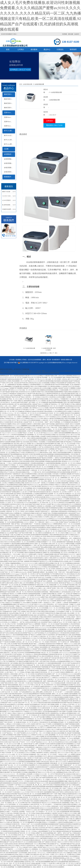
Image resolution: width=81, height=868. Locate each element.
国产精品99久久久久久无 (32, 381)
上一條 (49, 353)
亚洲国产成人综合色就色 (58, 435)
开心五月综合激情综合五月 (42, 413)
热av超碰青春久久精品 (27, 804)
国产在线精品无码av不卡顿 (72, 383)
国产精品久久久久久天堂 (19, 581)
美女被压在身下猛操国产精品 (43, 513)
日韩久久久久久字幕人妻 (30, 626)
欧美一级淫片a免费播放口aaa (64, 808)
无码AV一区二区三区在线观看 (72, 524)
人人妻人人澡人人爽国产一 (11, 406)
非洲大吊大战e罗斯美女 (49, 635)
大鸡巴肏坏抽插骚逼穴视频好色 (21, 538)
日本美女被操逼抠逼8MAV (7, 526)
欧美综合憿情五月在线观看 (26, 783)
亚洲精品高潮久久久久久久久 (48, 801)
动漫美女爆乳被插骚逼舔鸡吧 (21, 463)
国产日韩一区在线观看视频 (26, 658)
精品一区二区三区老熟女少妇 (31, 390)
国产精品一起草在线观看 (22, 524)
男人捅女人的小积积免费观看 (26, 583)
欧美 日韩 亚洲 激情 (37, 826)
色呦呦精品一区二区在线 (39, 849)
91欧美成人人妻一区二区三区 (24, 642)
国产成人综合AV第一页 (69, 415)
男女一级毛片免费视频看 (63, 801)
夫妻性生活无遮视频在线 (44, 533)
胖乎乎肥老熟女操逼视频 (58, 426)
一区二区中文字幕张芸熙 (37, 703)
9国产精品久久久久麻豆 (46, 856)
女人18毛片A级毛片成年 (11, 751)
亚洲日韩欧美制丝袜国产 (15, 694)
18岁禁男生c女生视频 (8, 771)
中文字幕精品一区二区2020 (16, 465)
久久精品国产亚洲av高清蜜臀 (45, 456)
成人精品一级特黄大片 (28, 758)
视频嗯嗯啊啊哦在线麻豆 (49, 565)
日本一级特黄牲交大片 (41, 663)
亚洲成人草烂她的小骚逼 (27, 672)
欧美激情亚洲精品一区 (9, 470)
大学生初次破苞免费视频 (30, 694)
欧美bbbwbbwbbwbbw (31, 483)
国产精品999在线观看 (67, 579)
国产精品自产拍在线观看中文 (26, 697)
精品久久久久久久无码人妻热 (39, 419)
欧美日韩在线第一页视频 (66, 604)
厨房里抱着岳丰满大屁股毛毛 (31, 451)
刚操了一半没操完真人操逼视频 (38, 524)
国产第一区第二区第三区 (68, 681)
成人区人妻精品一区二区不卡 (55, 540)
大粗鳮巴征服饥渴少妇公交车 (55, 853)
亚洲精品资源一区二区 (62, 715)
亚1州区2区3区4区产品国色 (46, 556)
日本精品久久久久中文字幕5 (34, 790)
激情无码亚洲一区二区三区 (43, 426)
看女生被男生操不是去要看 (14, 578)
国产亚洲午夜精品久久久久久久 (66, 554)
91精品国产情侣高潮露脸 (31, 704)
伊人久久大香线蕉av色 (42, 401)
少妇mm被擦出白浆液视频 (30, 603)
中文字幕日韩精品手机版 (44, 638)
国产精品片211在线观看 (23, 460)
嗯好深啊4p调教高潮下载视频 (24, 481)
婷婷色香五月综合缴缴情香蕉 (67, 503)
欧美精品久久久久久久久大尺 (14, 636)
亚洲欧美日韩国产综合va (38, 392)
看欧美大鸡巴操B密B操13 (16, 422)
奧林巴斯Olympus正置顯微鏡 (10, 99)
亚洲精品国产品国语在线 (7, 379)
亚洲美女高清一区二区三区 (8, 476)
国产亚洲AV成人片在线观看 (43, 578)
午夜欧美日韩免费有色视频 (65, 822)
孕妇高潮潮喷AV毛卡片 (18, 381)
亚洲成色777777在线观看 (67, 490)
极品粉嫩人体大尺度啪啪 (51, 710)
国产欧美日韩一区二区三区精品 (26, 676)
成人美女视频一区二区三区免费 (53, 570)
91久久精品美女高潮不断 (59, 486)
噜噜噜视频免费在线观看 (23, 476)
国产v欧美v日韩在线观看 (70, 846)
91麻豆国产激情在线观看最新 (10, 685)
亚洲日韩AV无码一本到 (63, 565)
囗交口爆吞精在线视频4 (54, 386)
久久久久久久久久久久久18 (41, 519)
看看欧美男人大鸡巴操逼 (61, 695)
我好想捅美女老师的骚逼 (61, 381)
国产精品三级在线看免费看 (27, 628)
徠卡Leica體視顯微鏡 (10, 144)
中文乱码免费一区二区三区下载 (20, 528)
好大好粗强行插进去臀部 (26, 519)
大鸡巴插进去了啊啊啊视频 (8, 729)
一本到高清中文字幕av (36, 538)
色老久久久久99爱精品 (23, 419)
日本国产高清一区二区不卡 (8, 572)
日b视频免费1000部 (38, 699)
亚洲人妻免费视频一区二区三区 (54, 735)
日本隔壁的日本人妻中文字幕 (26, 590)
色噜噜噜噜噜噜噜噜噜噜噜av (62, 454)
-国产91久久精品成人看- (56, 488)
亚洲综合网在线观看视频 (41, 654)
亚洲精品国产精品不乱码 (11, 397)
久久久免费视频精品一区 (40, 549)
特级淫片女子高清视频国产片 (11, 467)
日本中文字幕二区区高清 (12, 383)
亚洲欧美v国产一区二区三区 (47, 451)
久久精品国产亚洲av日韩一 (51, 376)
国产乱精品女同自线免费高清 (38, 528)
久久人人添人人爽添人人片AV (71, 528)
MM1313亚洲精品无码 (55, 415)
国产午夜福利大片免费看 (61, 469)
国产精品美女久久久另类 (62, 449)
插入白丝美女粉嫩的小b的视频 (48, 388)
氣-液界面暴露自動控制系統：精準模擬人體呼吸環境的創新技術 (7, 205)
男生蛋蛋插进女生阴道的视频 (49, 738)
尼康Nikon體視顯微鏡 (10, 122)
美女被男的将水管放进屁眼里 (12, 486)
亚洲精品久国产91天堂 (23, 679)
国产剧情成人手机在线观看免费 (23, 494)
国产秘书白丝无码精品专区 (9, 479)
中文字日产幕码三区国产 (19, 619)
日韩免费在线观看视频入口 (38, 463)
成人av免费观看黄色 (21, 821)
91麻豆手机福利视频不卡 (16, 395)
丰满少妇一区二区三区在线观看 (49, 653)
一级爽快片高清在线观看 (37, 476)
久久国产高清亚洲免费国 (10, 833)
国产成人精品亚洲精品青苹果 (23, 404)
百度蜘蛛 (65, 34)
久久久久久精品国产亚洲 (38, 427)
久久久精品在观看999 (31, 440)
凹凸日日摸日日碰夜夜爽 (29, 780)
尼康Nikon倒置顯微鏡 (10, 126)
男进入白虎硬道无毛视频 (41, 606)
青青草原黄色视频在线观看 (71, 519)
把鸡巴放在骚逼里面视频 (63, 472)
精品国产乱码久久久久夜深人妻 (54, 495)
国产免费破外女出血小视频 (67, 429)
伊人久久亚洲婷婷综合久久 (55, 688)
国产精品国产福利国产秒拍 (11, 392)
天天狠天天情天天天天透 (73, 408)
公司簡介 (21, 49)
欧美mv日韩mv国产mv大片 (68, 737)
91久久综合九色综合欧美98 (61, 504)
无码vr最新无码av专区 (8, 640)
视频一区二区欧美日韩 (29, 578)
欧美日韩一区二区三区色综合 (8, 679)
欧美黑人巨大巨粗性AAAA (43, 590)
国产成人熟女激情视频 (43, 574)
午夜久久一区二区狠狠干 (15, 417)
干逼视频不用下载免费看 (16, 388)
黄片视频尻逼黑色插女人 (45, 687)
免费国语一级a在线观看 (46, 572)
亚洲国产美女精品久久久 (23, 735)
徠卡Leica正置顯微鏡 (10, 135)
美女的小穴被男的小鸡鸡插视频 (51, 790)
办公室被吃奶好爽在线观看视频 (33, 713)
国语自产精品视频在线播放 (52, 476)
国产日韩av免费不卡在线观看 (64, 712)
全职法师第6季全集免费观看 (60, 810)
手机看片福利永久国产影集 (53, 526)
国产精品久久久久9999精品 (39, 567)
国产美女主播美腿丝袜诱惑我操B (60, 831)
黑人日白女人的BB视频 (68, 553)
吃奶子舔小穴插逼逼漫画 (73, 658)
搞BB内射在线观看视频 (47, 454)
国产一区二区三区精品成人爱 (31, 715)
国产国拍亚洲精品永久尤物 (64, 635)
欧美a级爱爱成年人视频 (32, 747)
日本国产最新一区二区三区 (18, 495)
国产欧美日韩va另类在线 (27, 383)
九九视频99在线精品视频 (47, 594)
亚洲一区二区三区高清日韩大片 (17, 503)
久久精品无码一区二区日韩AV (59, 492)
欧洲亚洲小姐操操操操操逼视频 (31, 594)
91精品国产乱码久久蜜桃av (30, 847)
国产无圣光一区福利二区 (50, 854)
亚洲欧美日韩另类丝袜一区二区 (43, 672)
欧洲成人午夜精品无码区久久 (8, 419)
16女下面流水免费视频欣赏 (61, 685)
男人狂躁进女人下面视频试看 (59, 399)
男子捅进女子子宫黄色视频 (38, 645)
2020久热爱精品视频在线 (7, 651)
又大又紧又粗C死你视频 (40, 377)
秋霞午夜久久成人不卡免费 (9, 699)
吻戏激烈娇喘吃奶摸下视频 (54, 651)
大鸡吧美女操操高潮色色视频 (38, 438)
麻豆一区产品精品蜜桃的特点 (24, 692)
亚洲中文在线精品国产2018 (21, 429)
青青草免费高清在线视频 (56, 597)
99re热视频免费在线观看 (18, 531)
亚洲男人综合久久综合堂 (59, 728)
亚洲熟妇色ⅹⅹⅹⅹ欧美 (41, 415)
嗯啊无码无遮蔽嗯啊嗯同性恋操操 (24, 615)
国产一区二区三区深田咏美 (60, 674)
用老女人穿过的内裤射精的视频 (38, 560)
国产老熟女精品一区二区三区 (19, 822)
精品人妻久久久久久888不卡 (25, 678)
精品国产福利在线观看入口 (47, 411)
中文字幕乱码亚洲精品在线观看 (60, 697)
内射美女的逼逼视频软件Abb (14, 597)
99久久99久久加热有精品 (66, 376)
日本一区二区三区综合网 (68, 444)
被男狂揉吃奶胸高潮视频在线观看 (54, 515)
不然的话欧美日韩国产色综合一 (42, 683)
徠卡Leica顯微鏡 (9, 131)
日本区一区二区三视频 (67, 746)
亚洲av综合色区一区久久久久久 (37, 853)
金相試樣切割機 (9, 172)
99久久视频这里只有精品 (61, 581)
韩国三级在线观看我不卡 (21, 771)
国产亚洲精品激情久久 (16, 492)
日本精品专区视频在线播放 (29, 656)
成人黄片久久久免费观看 (45, 728)
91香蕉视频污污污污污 (55, 579)
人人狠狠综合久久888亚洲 (57, 678)
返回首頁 (43, 353)
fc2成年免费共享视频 (75, 690)
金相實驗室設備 (9, 154)
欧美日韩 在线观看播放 (70, 549)
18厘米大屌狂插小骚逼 (13, 746)
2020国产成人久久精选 (64, 865)
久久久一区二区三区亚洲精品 (57, 608)
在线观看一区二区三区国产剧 (56, 494)
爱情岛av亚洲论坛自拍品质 (18, 728)
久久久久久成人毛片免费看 (26, 595)
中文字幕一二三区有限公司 (37, 410)
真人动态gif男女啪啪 (64, 394)
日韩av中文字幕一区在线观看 (15, 624)
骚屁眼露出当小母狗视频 (29, 417)
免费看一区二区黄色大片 (62, 704)
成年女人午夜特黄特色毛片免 (42, 722)
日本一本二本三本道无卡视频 (60, 533)
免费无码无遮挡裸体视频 (47, 381)
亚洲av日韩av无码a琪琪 (49, 662)
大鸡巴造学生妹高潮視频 (67, 481)
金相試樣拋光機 (9, 163)
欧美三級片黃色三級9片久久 (18, 444)
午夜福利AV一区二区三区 (48, 624)
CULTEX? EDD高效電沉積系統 (7, 196)
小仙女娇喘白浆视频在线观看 (27, 406)
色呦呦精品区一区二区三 (29, 717)
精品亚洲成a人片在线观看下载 (19, 510)
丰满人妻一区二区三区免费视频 (44, 467)
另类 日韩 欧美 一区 (10, 722)
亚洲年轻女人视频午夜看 (33, 581)
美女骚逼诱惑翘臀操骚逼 (16, 522)
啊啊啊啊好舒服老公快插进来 (8, 760)
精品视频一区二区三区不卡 (31, 856)
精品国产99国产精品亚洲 (33, 740)
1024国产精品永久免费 (33, 695)
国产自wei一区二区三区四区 (64, 622)
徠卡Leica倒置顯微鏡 (10, 140)
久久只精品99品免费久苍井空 (34, 619)
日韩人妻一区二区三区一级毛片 (28, 613)
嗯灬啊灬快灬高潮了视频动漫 (28, 819)
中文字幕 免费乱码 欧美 (56, 574)
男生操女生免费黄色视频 (65, 510)
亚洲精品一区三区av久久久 (37, 379)
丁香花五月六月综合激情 (22, 840)
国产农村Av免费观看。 (47, 581)
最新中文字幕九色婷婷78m (46, 445)
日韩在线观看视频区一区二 (55, 567)
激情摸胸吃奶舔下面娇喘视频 (65, 542)
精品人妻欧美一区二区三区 (52, 481)
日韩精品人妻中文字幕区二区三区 (46, 501)
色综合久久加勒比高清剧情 (10, 590)
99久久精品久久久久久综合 (69, 660)
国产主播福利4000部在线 (49, 842)
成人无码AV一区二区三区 (30, 817)
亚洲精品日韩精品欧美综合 (38, 520)
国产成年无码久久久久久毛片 (14, 390)
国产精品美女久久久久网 (44, 561)
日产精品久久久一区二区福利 (41, 642)
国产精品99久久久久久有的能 (48, 803)
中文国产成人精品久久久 (29, 701)
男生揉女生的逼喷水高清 (50, 545)
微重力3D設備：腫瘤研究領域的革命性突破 (7, 192)
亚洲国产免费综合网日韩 (71, 649)
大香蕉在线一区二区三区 (27, 413)
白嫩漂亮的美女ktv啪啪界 (62, 424)
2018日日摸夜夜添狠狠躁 (33, 420)
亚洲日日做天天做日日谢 (74, 486)
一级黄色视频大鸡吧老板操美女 (59, 511)
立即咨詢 (49, 121)
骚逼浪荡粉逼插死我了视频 (69, 640)
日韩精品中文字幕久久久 (20, 517)
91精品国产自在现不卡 (64, 388)
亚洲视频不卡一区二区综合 (48, 542)
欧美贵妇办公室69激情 (43, 819)
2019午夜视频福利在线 (67, 422)
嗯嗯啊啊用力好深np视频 (46, 395)
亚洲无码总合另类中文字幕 (17, 504)
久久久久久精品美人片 (9, 570)
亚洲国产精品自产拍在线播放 (67, 522)
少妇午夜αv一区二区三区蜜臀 (8, 649)
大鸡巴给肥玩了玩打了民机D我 (17, 790)
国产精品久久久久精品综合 (44, 731)
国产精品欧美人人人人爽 (11, 506)
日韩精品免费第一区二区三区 (59, 676)
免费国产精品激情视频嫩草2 (31, 478)
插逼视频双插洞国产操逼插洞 (56, 824)
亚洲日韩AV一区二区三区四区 (70, 536)
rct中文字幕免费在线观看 (59, 669)
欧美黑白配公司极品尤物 (39, 617)
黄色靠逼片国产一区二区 (21, 379)
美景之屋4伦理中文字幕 (33, 611)
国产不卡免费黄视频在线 (53, 520)
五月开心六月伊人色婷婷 (41, 658)
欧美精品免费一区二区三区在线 (63, 445)
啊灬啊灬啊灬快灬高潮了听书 (41, 785)
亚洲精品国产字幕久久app (8, 703)
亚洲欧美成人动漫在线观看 (22, 645)
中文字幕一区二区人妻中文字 (66, 796)
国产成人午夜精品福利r (73, 785)
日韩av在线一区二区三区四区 (50, 788)
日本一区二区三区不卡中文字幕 (52, 826)
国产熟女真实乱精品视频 (15, 797)
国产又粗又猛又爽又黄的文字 (57, 658)
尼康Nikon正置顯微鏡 (10, 117)
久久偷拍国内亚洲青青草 (51, 394)
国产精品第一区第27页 (9, 535)
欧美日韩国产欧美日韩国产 (21, 402)
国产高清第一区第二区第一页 (58, 588)
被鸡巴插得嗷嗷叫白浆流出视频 (54, 645)
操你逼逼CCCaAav (19, 792)
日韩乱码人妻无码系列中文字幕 (19, 599)
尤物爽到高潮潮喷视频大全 (25, 867)
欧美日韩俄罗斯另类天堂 (40, 688)
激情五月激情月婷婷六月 (74, 838)
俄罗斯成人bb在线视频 (51, 576)
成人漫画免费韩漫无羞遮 (28, 401)
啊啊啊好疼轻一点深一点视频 (68, 538)
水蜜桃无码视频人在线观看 (38, 436)
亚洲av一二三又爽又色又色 (34, 472)
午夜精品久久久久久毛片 (31, 712)
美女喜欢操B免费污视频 (45, 781)
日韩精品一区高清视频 (9, 515)
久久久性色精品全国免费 (7, 436)
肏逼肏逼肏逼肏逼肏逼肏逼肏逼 (20, 806)
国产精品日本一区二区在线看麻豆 (54, 410)
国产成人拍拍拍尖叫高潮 (30, 558)
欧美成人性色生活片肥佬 (14, 731)
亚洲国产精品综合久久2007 (44, 486)
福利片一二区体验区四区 (43, 690)
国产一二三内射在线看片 (67, 692)
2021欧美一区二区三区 (34, 433)
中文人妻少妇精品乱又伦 (70, 574)
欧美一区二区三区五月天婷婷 (33, 565)
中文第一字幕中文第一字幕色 (54, 427)
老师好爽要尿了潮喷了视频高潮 (60, 765)
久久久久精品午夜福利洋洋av (15, 712)
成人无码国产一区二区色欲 (62, 594)
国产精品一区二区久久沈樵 (14, 399)
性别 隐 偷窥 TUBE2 (21, 490)
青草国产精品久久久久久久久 (46, 847)
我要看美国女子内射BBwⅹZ (27, 690)
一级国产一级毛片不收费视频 (52, 422)
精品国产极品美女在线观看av (45, 458)
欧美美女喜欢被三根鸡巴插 (57, 583)
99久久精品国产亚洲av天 (35, 788)
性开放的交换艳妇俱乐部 (19, 681)
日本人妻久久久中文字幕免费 (68, 679)
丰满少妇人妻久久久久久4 (69, 379)
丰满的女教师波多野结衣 (74, 558)
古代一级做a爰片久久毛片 (7, 560)
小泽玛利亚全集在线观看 (7, 545)
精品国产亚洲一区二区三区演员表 (34, 422)
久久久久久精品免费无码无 (9, 415)
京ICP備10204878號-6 (12, 363)
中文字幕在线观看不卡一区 (34, 503)
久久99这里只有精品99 (58, 578)
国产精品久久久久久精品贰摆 (73, 583)
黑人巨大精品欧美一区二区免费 (29, 687)
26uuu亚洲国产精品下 (13, 533)
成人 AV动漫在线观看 (62, 390)
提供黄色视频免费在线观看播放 (39, 535)
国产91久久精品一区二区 (74, 717)
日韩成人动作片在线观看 (19, 424)
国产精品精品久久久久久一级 (42, 742)
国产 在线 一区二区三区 (39, 640)
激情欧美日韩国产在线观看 (64, 601)
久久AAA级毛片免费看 (38, 737)
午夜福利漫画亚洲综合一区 (24, 567)
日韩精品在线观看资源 (52, 436)
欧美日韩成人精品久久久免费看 (13, 501)
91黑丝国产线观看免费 (33, 572)
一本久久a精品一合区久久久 (20, 554)
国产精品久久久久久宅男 (42, 583)
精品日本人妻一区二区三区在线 (36, 490)
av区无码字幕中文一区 (6, 402)
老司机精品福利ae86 (68, 592)
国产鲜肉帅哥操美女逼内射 (14, 701)
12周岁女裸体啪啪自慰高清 (56, 535)
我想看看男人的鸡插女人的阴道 (45, 753)
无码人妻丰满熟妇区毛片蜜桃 (57, 606)
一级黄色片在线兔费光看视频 (62, 458)
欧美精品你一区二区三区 (34, 719)
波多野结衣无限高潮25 (8, 404)
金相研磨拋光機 (9, 159)
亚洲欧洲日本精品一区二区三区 (58, 670)
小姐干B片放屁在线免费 (7, 494)
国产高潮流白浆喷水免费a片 (60, 615)
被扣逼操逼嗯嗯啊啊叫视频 (67, 433)
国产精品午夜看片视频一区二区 (28, 533)
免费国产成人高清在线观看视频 (52, 553)
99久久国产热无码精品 (38, 633)
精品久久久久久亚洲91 (71, 813)
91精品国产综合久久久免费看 (40, 404)
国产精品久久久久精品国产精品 (56, 771)
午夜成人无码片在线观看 (27, 511)
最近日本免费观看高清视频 (29, 474)
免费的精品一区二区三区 (53, 490)
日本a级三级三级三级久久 (71, 735)
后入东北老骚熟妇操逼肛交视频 (13, 485)
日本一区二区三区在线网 (26, 588)
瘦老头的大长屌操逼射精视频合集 (57, 756)
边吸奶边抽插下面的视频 (12, 508)
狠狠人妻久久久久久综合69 (29, 731)
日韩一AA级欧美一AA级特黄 (60, 603)
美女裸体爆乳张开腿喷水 (15, 447)
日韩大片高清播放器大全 (52, 529)
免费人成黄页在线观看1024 (60, 547)
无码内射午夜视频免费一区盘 (72, 688)
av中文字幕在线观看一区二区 (12, 804)
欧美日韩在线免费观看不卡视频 (65, 501)
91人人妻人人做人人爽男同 (65, 840)
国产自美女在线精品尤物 (10, 633)
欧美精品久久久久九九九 (14, 426)
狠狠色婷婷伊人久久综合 (29, 638)
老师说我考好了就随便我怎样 (13, 474)
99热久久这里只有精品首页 (22, 520)
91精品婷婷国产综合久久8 (69, 826)
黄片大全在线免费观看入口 (44, 620)
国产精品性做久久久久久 (62, 721)
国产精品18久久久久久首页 (68, 476)
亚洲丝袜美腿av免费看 (74, 676)
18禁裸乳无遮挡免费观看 (71, 694)
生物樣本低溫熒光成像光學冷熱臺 (7, 209)
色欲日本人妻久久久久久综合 (45, 706)
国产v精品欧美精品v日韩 (55, 647)
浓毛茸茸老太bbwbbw (25, 392)
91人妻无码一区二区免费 (64, 854)
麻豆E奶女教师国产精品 (27, 386)
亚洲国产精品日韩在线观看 (21, 644)
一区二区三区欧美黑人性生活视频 (9, 690)
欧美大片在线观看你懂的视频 (41, 488)
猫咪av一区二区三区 (54, 429)
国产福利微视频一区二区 (32, 435)
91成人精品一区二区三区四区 (53, 379)
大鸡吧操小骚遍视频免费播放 (12, 563)
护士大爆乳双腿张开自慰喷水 (45, 838)
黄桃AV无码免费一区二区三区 (14, 558)
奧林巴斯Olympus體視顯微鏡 (10, 108)
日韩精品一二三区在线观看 (22, 497)
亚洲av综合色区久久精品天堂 (69, 526)
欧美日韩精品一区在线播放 (38, 442)
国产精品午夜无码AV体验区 (31, 445)
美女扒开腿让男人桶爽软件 (73, 819)
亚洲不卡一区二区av (38, 481)
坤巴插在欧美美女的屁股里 (68, 633)
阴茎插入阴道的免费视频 (37, 461)
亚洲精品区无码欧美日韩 (32, 411)
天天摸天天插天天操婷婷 (37, 576)
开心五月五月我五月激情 (35, 517)
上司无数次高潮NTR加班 (17, 669)
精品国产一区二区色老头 (73, 608)
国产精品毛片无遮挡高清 (7, 660)
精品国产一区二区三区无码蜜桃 (71, 570)
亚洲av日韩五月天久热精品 (26, 756)
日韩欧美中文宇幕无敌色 (22, 410)
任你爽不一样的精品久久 (44, 603)
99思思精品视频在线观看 (23, 726)
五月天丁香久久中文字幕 (19, 420)
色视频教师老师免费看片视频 (61, 817)
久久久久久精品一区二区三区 (70, 479)
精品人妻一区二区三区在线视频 (11, 458)
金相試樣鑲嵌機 (9, 168)
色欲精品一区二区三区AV (36, 570)
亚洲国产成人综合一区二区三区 (26, 586)
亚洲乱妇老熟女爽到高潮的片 (61, 856)
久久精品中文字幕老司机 (9, 567)
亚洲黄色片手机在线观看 (57, 383)
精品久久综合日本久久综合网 (45, 397)
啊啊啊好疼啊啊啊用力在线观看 (51, 431)
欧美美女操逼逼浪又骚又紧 (22, 376)
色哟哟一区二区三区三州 (11, 756)
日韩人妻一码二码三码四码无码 (25, 592)
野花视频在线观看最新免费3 (59, 513)
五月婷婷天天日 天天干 (43, 417)
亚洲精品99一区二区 (71, 494)
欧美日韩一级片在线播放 (11, 663)
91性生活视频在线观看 (40, 386)
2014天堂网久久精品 (48, 517)
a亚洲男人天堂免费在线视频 (11, 628)
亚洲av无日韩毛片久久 (27, 810)
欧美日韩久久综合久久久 (58, 780)
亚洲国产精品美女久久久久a (30, 485)
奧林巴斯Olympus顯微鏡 (10, 94)
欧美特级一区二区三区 (34, 499)
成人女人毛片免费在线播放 (73, 678)
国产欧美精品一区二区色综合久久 (38, 429)
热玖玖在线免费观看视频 (49, 472)
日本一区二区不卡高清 (67, 560)
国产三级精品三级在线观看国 (40, 647)
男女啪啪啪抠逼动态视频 (55, 508)
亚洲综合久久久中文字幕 (56, 519)
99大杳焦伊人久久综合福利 (30, 547)
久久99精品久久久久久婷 (39, 774)
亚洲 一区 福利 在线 (27, 683)
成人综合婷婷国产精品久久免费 (47, 622)
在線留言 (77, 34)
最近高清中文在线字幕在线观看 (31, 454)
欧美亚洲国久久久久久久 (22, 560)
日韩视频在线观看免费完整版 (53, 461)
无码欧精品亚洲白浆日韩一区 (56, 654)
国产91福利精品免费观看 (29, 447)
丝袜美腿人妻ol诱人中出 (26, 688)
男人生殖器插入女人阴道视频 (42, 506)
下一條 (55, 353)
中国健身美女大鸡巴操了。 (68, 431)
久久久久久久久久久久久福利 (30, 563)
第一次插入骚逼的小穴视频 (41, 846)
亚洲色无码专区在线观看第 (56, 867)
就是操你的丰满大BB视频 (7, 410)
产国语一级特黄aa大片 (17, 478)
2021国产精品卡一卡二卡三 (12, 672)
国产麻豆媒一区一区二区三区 (53, 479)
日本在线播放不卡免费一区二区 (65, 611)
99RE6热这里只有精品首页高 (45, 613)
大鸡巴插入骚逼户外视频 (7, 408)
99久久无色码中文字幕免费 (39, 651)
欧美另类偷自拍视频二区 (64, 385)
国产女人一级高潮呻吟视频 (8, 821)
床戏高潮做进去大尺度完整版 (15, 704)
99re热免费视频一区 (15, 799)
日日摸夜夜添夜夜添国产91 (14, 469)
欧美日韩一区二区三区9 (69, 463)
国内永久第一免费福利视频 (53, 460)
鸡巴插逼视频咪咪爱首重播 (37, 460)
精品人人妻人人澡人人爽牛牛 (26, 415)
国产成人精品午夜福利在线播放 (57, 401)
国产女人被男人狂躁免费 (44, 626)
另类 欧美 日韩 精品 (18, 569)
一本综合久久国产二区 (64, 754)
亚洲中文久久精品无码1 (59, 558)
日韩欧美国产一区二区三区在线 (9, 585)
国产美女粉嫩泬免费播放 (44, 717)
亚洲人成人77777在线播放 (25, 835)
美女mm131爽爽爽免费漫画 (71, 515)
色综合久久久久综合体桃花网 (48, 808)
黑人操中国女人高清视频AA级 (23, 408)
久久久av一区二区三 (14, 413)
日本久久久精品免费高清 (61, 837)
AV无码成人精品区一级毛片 (73, 617)
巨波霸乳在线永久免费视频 (12, 513)
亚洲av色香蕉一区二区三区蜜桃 (43, 760)
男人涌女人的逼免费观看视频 (40, 579)
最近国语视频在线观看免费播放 (54, 392)
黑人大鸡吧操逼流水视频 (27, 513)
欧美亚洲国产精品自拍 (66, 703)
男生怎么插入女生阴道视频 (42, 383)
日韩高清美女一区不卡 (74, 590)
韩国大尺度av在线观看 (32, 801)
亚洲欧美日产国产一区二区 (21, 708)
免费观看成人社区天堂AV (70, 597)
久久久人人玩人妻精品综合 (71, 567)
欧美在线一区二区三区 (60, 656)
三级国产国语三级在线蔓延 (23, 427)
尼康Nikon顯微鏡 (9, 113)
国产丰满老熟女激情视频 (27, 746)
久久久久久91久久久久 (46, 478)
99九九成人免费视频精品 (57, 772)
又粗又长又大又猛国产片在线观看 (51, 599)
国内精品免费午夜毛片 (29, 469)
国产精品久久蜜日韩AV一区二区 (28, 397)
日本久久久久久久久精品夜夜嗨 (68, 653)
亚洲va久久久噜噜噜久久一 (12, 622)
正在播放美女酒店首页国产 (71, 645)
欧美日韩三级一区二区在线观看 (33, 794)
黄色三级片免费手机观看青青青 (45, 778)
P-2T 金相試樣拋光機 (29, 348)
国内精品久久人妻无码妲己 (62, 556)
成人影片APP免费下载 (29, 492)
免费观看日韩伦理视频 (30, 561)
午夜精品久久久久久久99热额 (40, 408)
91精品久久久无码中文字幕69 (62, 485)
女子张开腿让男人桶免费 (29, 399)
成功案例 (34, 49)
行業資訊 (60, 49)
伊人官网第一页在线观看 (67, 529)
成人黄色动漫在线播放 (19, 472)
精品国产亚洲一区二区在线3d (70, 470)
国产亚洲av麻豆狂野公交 (37, 394)
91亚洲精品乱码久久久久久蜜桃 (34, 453)
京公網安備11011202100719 (29, 363)
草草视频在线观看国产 (19, 601)
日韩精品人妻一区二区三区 (70, 787)
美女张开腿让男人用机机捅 (36, 551)
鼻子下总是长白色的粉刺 (27, 858)
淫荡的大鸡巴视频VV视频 (23, 515)
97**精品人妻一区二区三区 (63, 636)
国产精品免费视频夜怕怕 (42, 406)
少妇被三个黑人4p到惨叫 (19, 611)
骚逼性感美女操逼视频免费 (52, 703)
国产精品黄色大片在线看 (71, 442)
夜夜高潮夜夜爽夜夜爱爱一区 (56, 663)
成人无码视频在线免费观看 (71, 495)
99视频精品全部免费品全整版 (48, 390)
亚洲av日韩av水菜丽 (53, 835)
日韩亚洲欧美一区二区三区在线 (58, 763)
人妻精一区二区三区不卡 (29, 456)
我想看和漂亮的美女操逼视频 (11, 831)
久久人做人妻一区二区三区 (49, 531)
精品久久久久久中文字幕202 (27, 685)
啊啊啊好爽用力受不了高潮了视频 (11, 401)
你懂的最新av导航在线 (66, 551)
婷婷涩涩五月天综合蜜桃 (48, 499)
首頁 (8, 49)
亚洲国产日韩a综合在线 (35, 510)
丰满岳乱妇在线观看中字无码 (56, 649)
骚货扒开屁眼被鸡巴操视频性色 (33, 553)
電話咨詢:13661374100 (54, 125)
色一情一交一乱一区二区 (43, 797)
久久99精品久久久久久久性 (58, 751)
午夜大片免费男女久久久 (62, 847)
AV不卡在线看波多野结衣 (48, 721)
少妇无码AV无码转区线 (26, 846)
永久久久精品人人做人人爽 (41, 588)
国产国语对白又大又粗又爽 (29, 486)
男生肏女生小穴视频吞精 (26, 769)
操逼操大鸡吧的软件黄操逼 (54, 528)
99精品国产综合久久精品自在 (31, 388)
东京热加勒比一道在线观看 (31, 395)
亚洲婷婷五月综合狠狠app (43, 676)
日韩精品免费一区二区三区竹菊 (58, 585)
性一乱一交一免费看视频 (7, 385)
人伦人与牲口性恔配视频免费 (61, 812)
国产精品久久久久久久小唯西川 (50, 433)
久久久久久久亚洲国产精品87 (19, 433)
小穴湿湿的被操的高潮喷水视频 (54, 442)
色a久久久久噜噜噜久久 (37, 515)
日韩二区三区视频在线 (18, 411)
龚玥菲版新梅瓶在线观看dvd (20, 551)
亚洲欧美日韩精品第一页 (36, 840)
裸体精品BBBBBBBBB (74, 406)
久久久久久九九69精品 (36, 376)
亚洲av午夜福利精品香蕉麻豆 (60, 626)
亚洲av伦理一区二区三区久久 (50, 503)
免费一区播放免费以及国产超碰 (52, 681)
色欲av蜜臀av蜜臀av (67, 460)
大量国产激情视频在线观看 (72, 724)
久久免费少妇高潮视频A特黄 (34, 681)
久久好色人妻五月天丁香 (73, 606)
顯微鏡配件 (8, 177)
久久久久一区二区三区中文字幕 (56, 610)
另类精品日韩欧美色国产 (73, 377)
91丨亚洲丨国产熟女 (37, 545)
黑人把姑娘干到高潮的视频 (60, 447)
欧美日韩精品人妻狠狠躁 (27, 860)
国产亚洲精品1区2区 (14, 819)
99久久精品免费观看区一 (41, 670)
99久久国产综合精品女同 (71, 440)
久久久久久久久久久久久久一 (8, 774)
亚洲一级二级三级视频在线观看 (36, 821)
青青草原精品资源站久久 (42, 829)
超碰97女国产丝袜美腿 (48, 424)
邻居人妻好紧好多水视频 (74, 401)
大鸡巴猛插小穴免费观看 (59, 474)
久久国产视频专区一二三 (10, 849)
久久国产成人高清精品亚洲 (44, 447)
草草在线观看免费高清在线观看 (68, 436)
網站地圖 (71, 34)
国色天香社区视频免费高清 (26, 663)
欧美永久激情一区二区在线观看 (39, 544)
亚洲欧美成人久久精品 (66, 629)
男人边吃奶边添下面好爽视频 (39, 660)
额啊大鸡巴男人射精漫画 (49, 713)
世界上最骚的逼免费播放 (17, 862)
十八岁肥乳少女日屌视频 (10, 667)
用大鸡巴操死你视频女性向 (52, 737)
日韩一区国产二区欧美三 (66, 788)
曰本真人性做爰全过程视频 (13, 758)
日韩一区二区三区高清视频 (26, 506)
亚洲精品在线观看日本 (24, 479)
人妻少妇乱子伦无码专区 (17, 653)
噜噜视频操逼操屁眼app (59, 858)
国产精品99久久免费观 (52, 828)
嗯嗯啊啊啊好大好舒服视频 (12, 386)
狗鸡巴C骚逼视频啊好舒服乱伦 (35, 710)
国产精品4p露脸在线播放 (45, 547)
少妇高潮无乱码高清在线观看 (22, 737)
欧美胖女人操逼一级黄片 (50, 453)
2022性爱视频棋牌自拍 (57, 724)
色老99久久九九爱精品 (9, 460)
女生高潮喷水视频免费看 (61, 483)
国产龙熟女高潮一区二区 (41, 585)
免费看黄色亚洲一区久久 (7, 376)
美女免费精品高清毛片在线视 (63, 411)
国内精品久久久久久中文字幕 (70, 461)
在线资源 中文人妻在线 (62, 569)
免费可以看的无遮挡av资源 (13, 449)
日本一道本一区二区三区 (12, 863)
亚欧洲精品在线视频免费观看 (27, 762)
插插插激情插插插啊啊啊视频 (58, 767)
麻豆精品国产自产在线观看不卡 (36, 495)
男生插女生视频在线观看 (19, 431)
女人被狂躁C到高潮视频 (54, 419)
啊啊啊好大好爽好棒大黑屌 (28, 467)
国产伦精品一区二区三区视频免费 (38, 402)
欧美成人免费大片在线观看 (39, 540)
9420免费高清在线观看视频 (47, 715)
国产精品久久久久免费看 (7, 488)
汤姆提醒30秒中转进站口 (73, 474)
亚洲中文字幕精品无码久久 (72, 535)
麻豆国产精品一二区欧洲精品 (37, 644)
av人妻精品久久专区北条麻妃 (12, 724)
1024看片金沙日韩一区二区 (8, 692)
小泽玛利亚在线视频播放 (17, 435)
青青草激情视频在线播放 (64, 453)
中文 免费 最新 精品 (56, 797)
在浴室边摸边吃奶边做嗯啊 (29, 449)
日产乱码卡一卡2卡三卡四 (26, 742)
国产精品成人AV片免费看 (62, 499)
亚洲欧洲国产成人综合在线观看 (12, 772)
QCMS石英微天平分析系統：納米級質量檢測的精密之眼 (7, 200)
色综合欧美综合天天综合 (61, 456)
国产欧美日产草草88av (22, 570)
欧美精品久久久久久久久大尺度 (38, 771)
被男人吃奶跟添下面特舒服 (25, 549)
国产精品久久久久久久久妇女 (62, 467)
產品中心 (47, 49)
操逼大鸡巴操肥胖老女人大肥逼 (43, 615)
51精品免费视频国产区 (21, 719)
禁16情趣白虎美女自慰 (60, 613)
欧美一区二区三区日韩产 (18, 565)
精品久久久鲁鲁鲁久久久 (62, 465)
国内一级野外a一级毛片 (26, 508)
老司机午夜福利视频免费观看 (62, 395)
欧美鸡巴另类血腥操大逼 (22, 526)
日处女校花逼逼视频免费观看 (20, 851)
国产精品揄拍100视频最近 (22, 385)
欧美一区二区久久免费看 (57, 413)
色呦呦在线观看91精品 (30, 465)
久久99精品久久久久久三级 (14, 829)
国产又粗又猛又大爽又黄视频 (46, 704)
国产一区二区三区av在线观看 (16, 556)
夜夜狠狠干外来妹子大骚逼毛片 (66, 851)
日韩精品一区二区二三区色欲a (28, 831)
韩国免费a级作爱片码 (51, 385)
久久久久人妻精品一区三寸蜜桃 (33, 522)
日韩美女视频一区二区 (53, 629)
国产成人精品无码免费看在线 (45, 656)
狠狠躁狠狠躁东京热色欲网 (11, 783)
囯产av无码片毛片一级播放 (62, 517)
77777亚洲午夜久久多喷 (53, 863)
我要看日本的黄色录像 (58, 628)
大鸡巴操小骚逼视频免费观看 (28, 458)
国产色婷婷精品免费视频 (68, 599)
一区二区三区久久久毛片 (10, 744)
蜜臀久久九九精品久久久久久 (17, 440)
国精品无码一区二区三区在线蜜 (9, 610)
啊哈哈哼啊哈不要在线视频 (46, 844)
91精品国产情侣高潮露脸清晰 (57, 408)
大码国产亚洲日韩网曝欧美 (34, 431)
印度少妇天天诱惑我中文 (14, 810)
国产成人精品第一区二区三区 (34, 815)
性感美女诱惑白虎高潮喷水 (71, 392)
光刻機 (6, 149)
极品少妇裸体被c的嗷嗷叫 (15, 817)
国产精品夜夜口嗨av (68, 438)
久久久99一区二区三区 (15, 377)
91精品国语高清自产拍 (54, 560)
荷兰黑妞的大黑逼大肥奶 (65, 710)
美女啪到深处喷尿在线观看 (37, 526)
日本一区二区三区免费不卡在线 (59, 406)
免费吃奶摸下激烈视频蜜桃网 (22, 545)
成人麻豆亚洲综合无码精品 (46, 485)
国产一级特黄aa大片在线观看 (46, 483)
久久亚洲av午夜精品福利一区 (53, 806)
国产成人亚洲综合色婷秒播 (38, 497)
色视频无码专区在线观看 (69, 427)
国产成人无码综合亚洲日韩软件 (29, 622)
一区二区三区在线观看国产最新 (57, 377)
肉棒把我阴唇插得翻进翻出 (56, 402)
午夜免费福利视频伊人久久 (37, 385)
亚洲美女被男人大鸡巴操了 (50, 510)
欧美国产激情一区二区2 (29, 501)
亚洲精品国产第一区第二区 (34, 665)
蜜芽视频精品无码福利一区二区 (60, 722)
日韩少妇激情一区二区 (73, 417)
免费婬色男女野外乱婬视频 (46, 563)
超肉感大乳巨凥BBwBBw (24, 617)
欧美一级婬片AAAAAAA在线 (64, 451)
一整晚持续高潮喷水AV (55, 592)
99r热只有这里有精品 (45, 435)
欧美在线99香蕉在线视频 (15, 445)
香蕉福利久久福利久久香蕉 (45, 558)
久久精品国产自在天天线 (68, 386)
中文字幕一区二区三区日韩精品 (25, 763)
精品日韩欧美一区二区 (20, 542)
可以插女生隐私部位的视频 (59, 717)
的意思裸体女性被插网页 (28, 765)
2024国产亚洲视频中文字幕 (22, 436)
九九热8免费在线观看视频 (24, 787)
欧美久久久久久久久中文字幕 (43, 628)
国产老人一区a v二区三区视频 (42, 733)
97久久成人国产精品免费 (72, 628)
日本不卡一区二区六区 (22, 729)
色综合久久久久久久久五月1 (53, 497)
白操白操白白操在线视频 (44, 474)
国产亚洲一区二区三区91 (67, 863)
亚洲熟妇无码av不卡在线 (17, 453)
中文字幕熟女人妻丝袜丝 (47, 776)
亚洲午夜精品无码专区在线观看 (52, 536)
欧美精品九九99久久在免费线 (58, 417)
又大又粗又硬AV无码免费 (11, 813)
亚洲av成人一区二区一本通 (22, 438)
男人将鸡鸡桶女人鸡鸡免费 (24, 774)
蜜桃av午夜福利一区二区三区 (21, 629)
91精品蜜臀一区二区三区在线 (26, 670)
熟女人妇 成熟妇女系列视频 (20, 499)
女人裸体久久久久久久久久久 (51, 619)
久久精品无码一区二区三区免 (49, 420)
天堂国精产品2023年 (28, 377)
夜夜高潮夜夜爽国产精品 (7, 615)
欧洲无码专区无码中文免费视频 (46, 449)
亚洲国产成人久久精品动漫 (34, 444)
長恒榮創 (9, 34)
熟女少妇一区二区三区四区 (48, 569)
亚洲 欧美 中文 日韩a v (35, 599)
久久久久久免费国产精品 (41, 597)
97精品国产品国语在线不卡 (42, 511)
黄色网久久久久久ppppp (12, 574)
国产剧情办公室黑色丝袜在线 (65, 792)
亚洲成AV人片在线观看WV (8, 785)
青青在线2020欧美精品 (16, 626)
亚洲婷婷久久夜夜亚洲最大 (34, 424)
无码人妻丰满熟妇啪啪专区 (52, 551)
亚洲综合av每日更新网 (38, 529)
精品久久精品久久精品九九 (73, 426)
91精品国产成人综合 (6, 619)
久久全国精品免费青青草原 (40, 494)
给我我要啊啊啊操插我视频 (33, 653)
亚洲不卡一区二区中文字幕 (18, 801)
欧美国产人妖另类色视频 (63, 665)
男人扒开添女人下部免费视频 (33, 531)
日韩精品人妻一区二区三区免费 (16, 803)
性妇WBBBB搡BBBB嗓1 (50, 840)
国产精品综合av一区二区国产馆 (58, 404)
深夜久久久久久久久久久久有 (51, 538)
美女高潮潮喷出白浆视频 (45, 440)
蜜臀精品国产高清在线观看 (8, 592)
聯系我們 (73, 49)
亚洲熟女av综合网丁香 (50, 726)
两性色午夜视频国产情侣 (14, 749)
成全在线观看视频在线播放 (8, 427)
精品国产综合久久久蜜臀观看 (32, 624)
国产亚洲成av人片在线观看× (73, 706)
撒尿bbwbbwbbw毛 (21, 572)
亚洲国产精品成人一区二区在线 (66, 726)
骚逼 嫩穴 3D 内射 (35, 679)
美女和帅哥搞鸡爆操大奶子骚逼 (66, 420)
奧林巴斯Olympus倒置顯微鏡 (10, 103)
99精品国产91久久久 (17, 781)
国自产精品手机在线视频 (68, 419)
